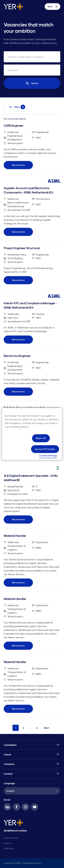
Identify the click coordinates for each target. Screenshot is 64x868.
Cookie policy (9, 848)
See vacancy (18, 165)
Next (46, 728)
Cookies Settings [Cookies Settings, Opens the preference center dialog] (48, 456)
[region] (32, 434)
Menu (53, 7)
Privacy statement (11, 838)
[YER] (13, 823)
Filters (17, 107)
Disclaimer (8, 843)
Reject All (41, 438)
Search (32, 83)
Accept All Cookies (45, 449)
